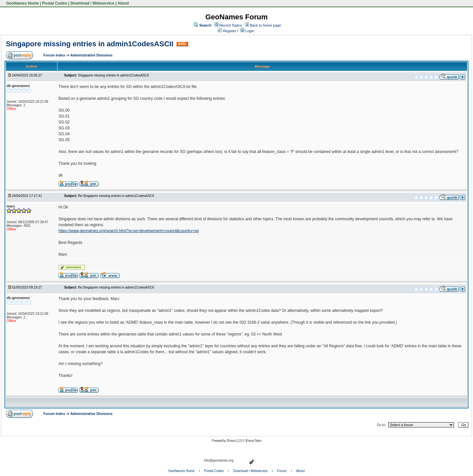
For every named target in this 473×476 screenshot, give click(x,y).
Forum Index (55, 55)
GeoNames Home (22, 3)
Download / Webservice (92, 3)
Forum (282, 471)
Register (227, 31)
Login (247, 31)
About (123, 3)
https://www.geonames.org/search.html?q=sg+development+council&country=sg (129, 231)
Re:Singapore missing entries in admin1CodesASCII (116, 196)
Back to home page (266, 25)
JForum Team (253, 441)
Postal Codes (55, 3)
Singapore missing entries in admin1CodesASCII (90, 44)
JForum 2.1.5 (234, 441)
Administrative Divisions (91, 55)
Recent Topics (231, 25)
